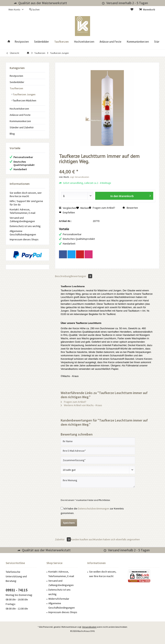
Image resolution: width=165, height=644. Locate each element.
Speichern (69, 523)
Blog (12, 134)
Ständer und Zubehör (22, 127)
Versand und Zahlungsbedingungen (22, 219)
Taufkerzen (16, 88)
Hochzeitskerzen (19, 109)
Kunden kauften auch (82, 539)
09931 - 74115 (17, 590)
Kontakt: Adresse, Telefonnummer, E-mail (22, 211)
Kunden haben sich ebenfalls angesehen (117, 539)
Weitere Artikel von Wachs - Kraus (81, 405)
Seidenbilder (17, 82)
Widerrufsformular (59, 599)
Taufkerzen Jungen (24, 94)
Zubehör (63, 539)
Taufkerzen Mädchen (24, 100)
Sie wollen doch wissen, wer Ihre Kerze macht (26, 194)
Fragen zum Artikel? (102, 208)
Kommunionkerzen (20, 121)
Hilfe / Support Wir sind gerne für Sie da (26, 203)
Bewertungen (81, 276)
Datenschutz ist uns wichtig (25, 226)
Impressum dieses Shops (24, 239)
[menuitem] (148, 10)
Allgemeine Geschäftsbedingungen (23, 233)
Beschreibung (63, 276)
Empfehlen (67, 212)
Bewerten (130, 208)
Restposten (16, 76)
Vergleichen (68, 208)
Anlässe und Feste (20, 115)
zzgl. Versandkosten (79, 177)
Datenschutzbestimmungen (94, 508)
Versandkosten (89, 627)
